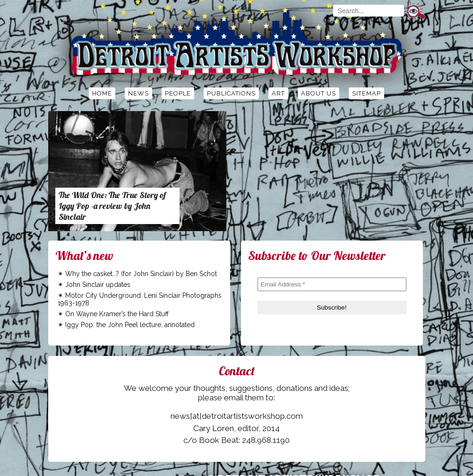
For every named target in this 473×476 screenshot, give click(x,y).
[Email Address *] (332, 284)
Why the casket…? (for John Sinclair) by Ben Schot (141, 274)
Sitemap (366, 93)
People (178, 93)
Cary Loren (214, 428)
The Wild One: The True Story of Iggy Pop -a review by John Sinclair (112, 206)
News (138, 93)
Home (102, 93)
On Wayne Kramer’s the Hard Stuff (117, 314)
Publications (231, 93)
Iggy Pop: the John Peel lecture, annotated (130, 325)
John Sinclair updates (98, 285)
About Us (318, 93)
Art (278, 93)
